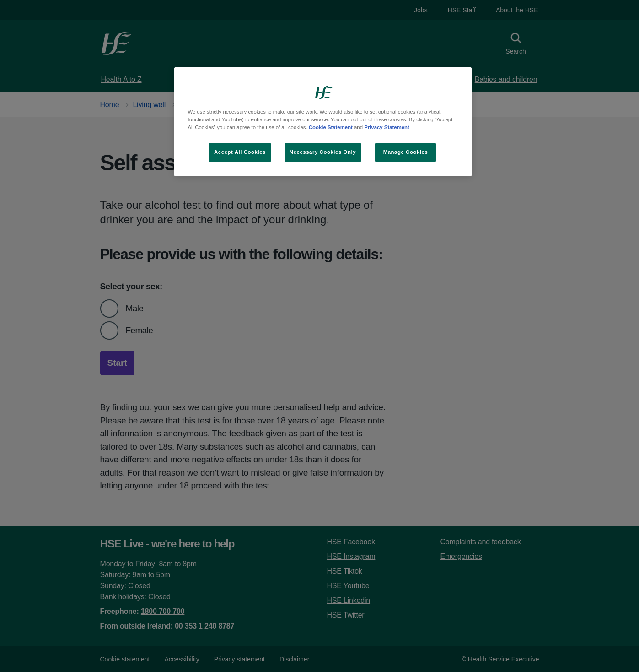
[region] (323, 122)
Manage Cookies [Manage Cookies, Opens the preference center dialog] (406, 152)
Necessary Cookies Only (323, 152)
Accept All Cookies (240, 152)
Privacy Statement (387, 127)
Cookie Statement (331, 127)
